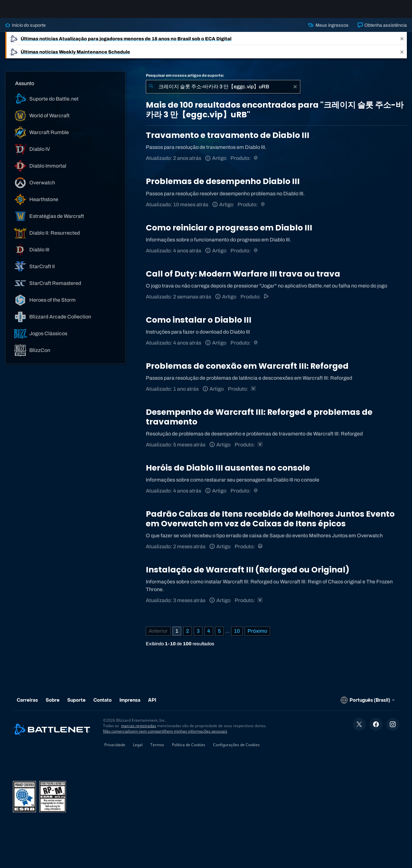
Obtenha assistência (382, 30)
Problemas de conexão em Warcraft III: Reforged (247, 371)
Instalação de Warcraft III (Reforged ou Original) (248, 575)
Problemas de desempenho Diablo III (223, 186)
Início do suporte (25, 30)
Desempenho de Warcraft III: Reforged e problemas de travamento (259, 422)
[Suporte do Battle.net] (266, 302)
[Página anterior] (158, 636)
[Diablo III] (256, 163)
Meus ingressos (328, 30)
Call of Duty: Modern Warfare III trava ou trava (243, 279)
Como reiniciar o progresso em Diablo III (229, 233)
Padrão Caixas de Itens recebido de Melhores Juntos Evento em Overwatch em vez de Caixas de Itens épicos (270, 524)
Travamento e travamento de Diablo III (228, 140)
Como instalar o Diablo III (199, 325)
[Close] (402, 44)
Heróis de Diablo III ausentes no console (228, 473)
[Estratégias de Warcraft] (254, 394)
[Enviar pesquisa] (151, 92)
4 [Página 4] (209, 636)
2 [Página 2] (187, 636)
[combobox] (223, 92)
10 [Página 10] (237, 636)
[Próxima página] (257, 636)
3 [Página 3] (198, 636)
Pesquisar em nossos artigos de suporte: (185, 81)
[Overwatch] (261, 552)
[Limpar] (295, 92)
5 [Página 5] (219, 636)
